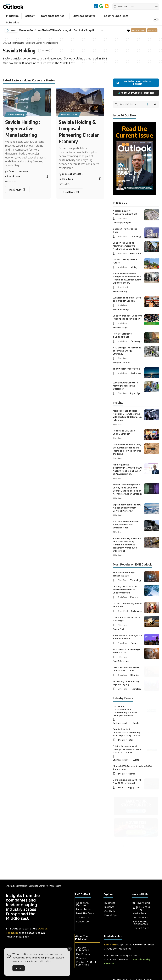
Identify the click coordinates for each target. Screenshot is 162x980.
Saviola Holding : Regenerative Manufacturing (23, 128)
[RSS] (107, 6)
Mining (134, 267)
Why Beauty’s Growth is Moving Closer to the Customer (125, 386)
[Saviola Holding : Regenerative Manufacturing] (17, 189)
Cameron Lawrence (18, 171)
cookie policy (44, 961)
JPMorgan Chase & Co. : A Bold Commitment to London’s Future (127, 590)
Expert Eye (135, 393)
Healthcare (136, 253)
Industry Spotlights (122, 222)
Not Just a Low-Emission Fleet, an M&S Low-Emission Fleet (126, 525)
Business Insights (121, 327)
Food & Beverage (121, 309)
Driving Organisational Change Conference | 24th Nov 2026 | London (127, 749)
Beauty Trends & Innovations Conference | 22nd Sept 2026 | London (126, 732)
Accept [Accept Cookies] (19, 968)
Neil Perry (110, 945)
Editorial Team (13, 176)
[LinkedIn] (96, 6)
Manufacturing (16, 115)
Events (136, 723)
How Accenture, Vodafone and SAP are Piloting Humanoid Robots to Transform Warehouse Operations (127, 545)
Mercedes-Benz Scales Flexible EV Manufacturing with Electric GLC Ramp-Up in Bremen (58, 30)
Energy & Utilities (121, 363)
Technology (136, 236)
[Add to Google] (101, 6)
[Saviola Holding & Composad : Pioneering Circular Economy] (71, 192)
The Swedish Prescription (126, 369)
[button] (150, 19)
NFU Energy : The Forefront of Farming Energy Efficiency (127, 351)
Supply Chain (119, 629)
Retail (131, 740)
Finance (134, 597)
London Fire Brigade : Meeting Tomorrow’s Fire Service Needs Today (126, 246)
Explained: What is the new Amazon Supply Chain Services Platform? (127, 508)
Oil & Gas (135, 675)
